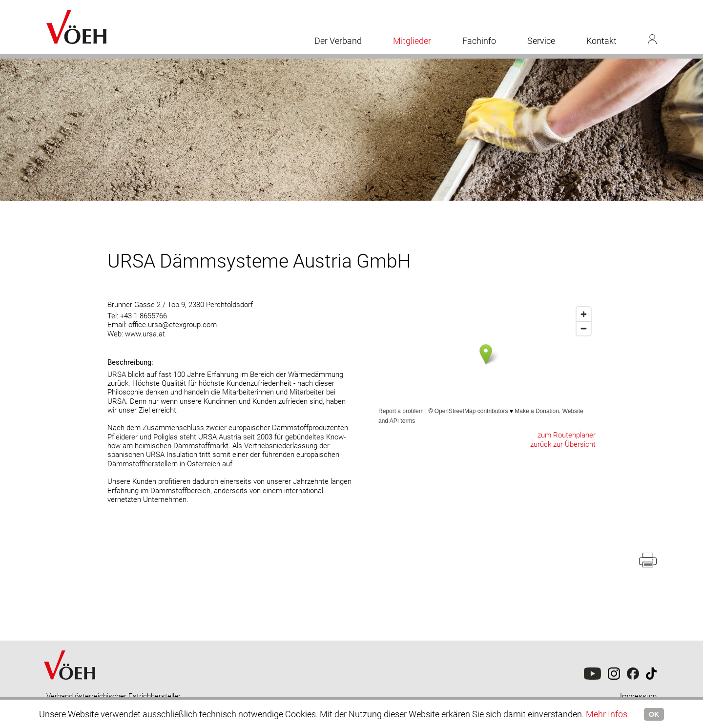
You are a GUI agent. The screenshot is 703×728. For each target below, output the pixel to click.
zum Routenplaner (567, 435)
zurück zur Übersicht (563, 444)
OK (654, 714)
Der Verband (338, 41)
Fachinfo (479, 41)
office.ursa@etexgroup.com (173, 325)
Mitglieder (412, 41)
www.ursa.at (145, 334)
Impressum (638, 696)
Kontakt (601, 41)
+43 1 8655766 (144, 316)
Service (541, 41)
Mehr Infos (607, 714)
